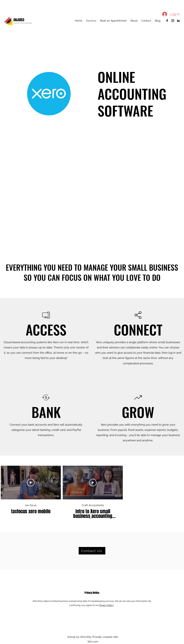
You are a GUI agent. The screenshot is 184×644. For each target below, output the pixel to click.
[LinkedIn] (178, 21)
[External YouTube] (92, 199)
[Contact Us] (92, 551)
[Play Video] (31, 483)
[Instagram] (173, 21)
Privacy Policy (106, 605)
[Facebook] (167, 21)
